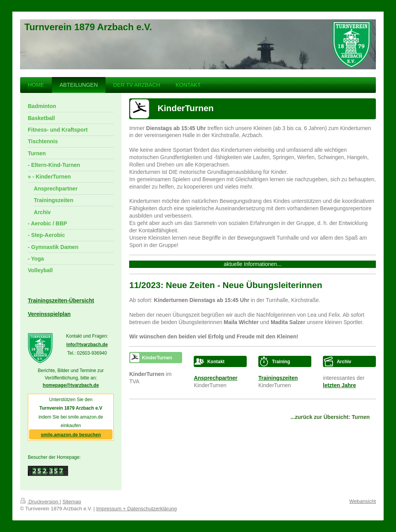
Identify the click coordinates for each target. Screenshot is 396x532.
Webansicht (363, 501)
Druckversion (40, 502)
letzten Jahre (340, 385)
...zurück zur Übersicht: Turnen (330, 417)
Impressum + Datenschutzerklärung (137, 509)
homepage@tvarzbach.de (71, 385)
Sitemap (72, 502)
